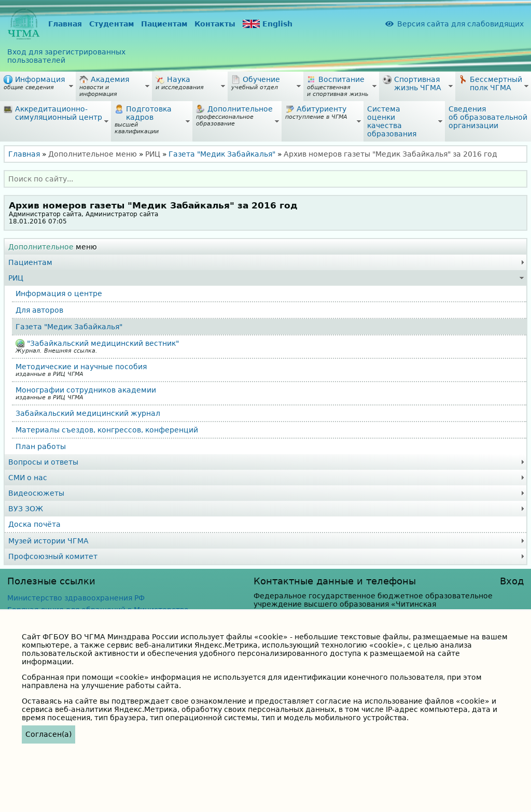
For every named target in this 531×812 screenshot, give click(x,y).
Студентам (111, 24)
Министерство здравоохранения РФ (76, 598)
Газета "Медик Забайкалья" (222, 154)
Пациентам (164, 24)
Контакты (215, 24)
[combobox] (265, 179)
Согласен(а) (48, 734)
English (268, 24)
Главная (65, 24)
